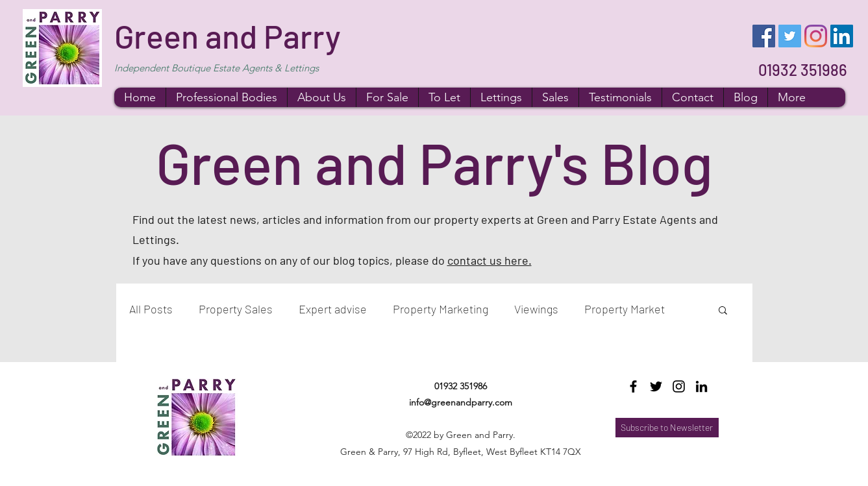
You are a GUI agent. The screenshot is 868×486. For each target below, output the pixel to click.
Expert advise (333, 309)
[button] (723, 311)
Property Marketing (440, 309)
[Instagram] (816, 36)
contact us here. (490, 260)
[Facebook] (764, 36)
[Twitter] (790, 36)
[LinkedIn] (842, 36)
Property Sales (236, 309)
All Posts (151, 309)
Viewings (536, 309)
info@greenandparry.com (461, 402)
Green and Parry (228, 36)
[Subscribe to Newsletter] (667, 428)
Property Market (625, 309)
